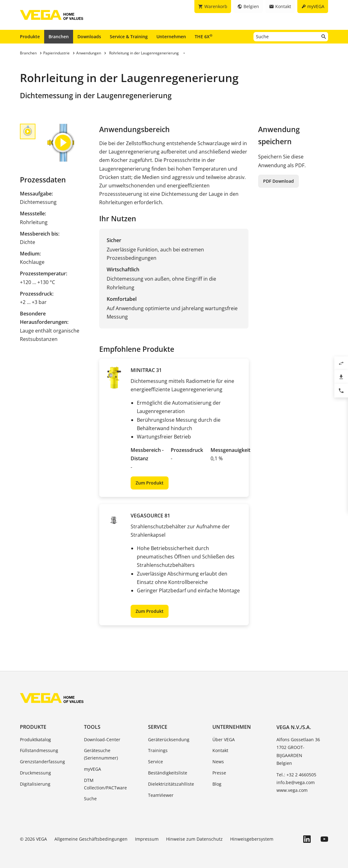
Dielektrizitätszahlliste (171, 784)
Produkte (30, 37)
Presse (219, 773)
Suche (90, 799)
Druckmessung (35, 773)
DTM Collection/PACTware (105, 784)
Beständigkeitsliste (168, 773)
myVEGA (93, 769)
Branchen (59, 37)
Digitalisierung (35, 784)
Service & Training (129, 37)
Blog (217, 784)
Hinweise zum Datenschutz (194, 839)
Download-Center (102, 739)
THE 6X (204, 36)
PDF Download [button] (278, 181)
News (218, 762)
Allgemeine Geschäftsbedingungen (91, 839)
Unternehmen (171, 37)
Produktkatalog (35, 739)
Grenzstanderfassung (42, 762)
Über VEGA (224, 739)
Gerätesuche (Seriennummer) (101, 754)
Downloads (89, 37)
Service (158, 727)
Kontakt (220, 750)
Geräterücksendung (169, 739)
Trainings (158, 750)
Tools (92, 727)
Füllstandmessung (39, 750)
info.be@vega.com (296, 782)
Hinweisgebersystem (252, 839)
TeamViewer (161, 795)
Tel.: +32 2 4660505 (296, 775)
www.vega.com (292, 790)
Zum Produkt (150, 483)
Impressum (147, 839)
